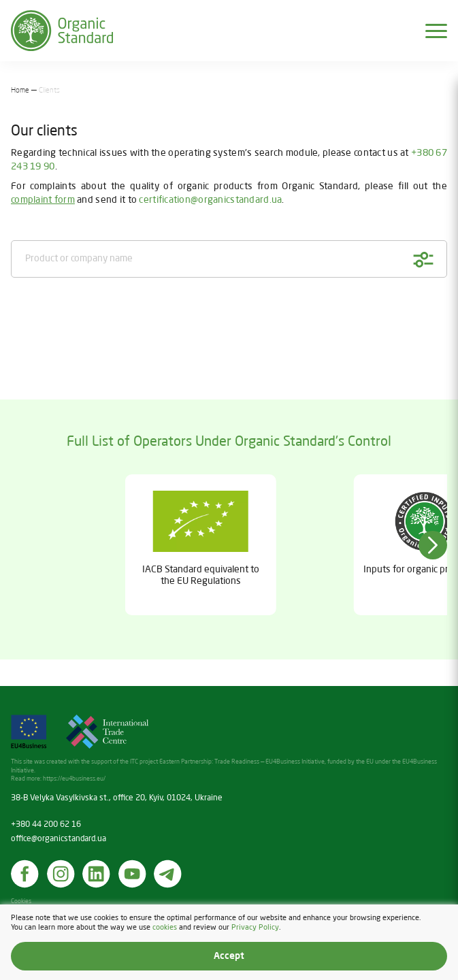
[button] (433, 545)
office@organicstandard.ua (59, 839)
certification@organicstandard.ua (210, 200)
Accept (229, 956)
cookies (165, 927)
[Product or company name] (229, 259)
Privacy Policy (255, 927)
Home (20, 91)
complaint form (43, 200)
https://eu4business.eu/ (74, 779)
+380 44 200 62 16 (46, 825)
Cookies (21, 901)
